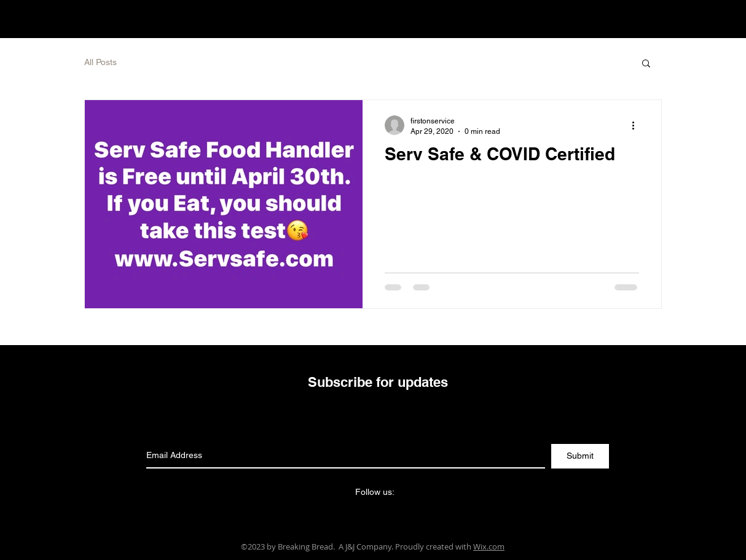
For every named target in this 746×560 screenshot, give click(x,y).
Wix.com (489, 546)
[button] (646, 64)
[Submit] (580, 456)
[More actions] (637, 125)
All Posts (100, 62)
